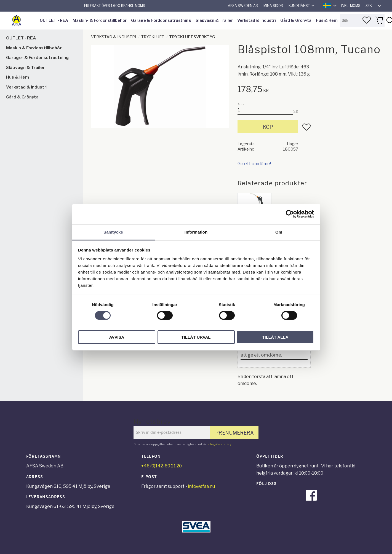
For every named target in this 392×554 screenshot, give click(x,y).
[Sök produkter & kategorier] (362, 21)
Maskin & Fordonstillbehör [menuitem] (34, 48)
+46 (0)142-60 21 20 (162, 466)
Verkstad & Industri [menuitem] (257, 20)
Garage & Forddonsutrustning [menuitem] (161, 20)
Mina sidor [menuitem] (273, 6)
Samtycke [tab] (113, 232)
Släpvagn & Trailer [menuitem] (214, 20)
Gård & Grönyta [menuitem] (296, 20)
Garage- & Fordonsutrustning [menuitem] (38, 57)
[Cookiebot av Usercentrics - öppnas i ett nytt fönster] (290, 214)
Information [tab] (196, 232)
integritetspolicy (219, 444)
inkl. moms (351, 6)
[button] (367, 20)
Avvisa (117, 337)
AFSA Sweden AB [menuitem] (243, 6)
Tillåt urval (196, 337)
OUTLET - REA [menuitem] (54, 20)
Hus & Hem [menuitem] (327, 20)
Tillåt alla (275, 337)
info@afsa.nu (201, 486)
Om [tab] (279, 232)
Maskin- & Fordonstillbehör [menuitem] (100, 20)
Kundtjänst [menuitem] (299, 6)
